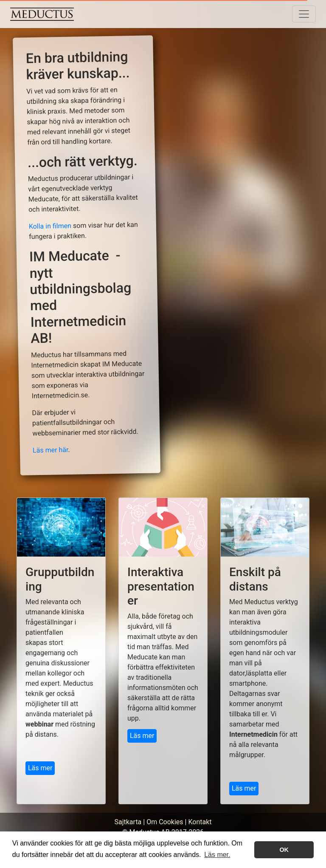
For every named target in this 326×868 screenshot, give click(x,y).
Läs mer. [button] (217, 855)
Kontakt (200, 822)
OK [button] (284, 850)
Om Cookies (165, 822)
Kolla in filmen (50, 226)
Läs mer (40, 768)
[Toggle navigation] (304, 14)
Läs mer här (51, 450)
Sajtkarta (128, 822)
